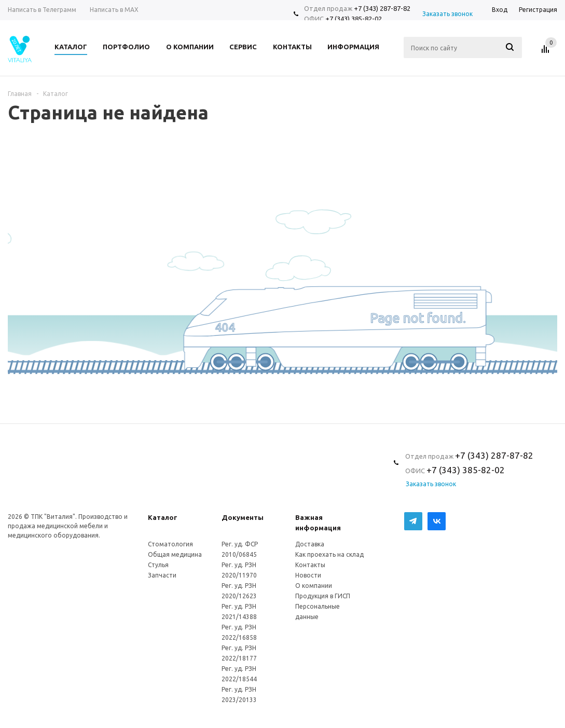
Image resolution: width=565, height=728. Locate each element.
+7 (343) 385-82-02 (354, 19)
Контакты (310, 565)
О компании (314, 586)
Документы (243, 517)
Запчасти (162, 575)
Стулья (158, 565)
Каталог (163, 517)
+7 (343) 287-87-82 (382, 8)
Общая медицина (175, 554)
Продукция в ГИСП (323, 596)
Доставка (310, 544)
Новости (308, 575)
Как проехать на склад (329, 554)
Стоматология (170, 544)
